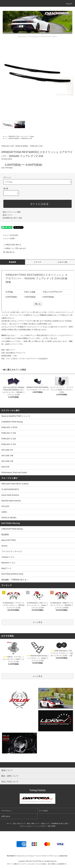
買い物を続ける (7, 252)
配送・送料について (33, 823)
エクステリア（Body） (28, 136)
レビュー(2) (63, 262)
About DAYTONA (9, 540)
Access (4, 546)
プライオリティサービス (12, 551)
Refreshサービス (8, 563)
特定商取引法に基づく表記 (12, 218)
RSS (49, 826)
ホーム (5, 136)
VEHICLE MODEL (14, 138)
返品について (8, 215)
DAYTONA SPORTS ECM (12, 574)
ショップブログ (41, 826)
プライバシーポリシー (27, 826)
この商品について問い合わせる (13, 248)
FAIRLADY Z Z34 (14, 136)
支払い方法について (19, 823)
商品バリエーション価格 (12, 212)
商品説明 (12, 262)
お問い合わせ (6, 816)
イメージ (37, 262)
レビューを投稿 (7, 238)
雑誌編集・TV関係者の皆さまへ (15, 580)
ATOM (53, 826)
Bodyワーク (6, 568)
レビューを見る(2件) (9, 235)
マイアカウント (7, 811)
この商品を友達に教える (11, 245)
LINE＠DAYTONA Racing (12, 529)
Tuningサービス (9, 557)
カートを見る (43, 811)
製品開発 (5, 534)
